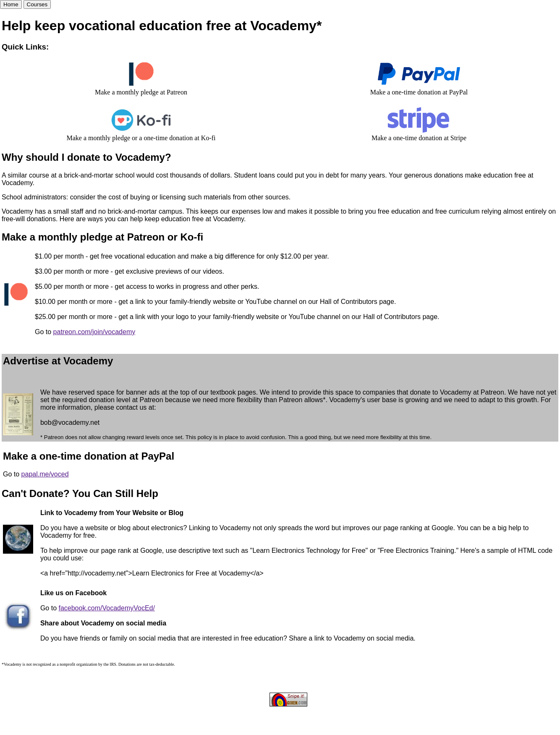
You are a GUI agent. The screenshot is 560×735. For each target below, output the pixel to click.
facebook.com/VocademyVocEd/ (106, 608)
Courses (37, 4)
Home (11, 4)
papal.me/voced (45, 474)
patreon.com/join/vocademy (94, 332)
